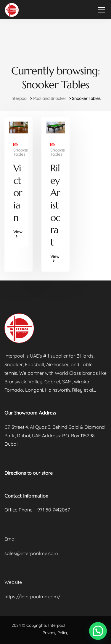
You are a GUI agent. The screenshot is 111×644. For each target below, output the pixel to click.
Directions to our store (29, 473)
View (18, 232)
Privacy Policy (55, 633)
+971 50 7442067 (52, 510)
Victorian (18, 193)
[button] (98, 631)
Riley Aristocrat (55, 205)
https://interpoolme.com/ (32, 597)
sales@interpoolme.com (31, 553)
